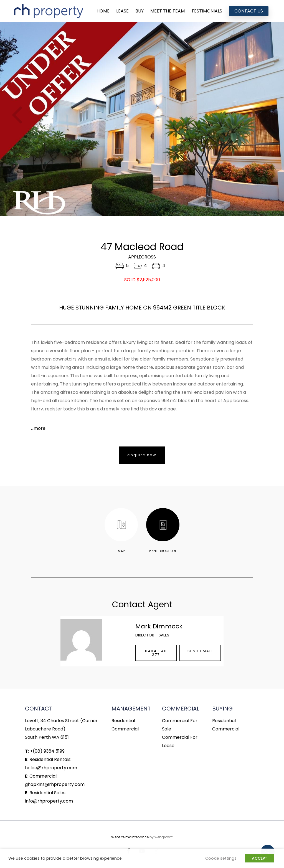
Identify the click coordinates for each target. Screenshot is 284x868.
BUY (140, 11)
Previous (17, 119)
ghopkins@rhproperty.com (55, 784)
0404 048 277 (156, 653)
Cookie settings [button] (221, 858)
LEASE (122, 11)
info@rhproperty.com (49, 801)
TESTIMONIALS (207, 11)
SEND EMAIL (200, 651)
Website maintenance (130, 837)
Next (267, 119)
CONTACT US (249, 11)
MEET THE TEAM (168, 11)
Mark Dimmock (159, 626)
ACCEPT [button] (260, 858)
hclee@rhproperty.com (51, 768)
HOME (103, 11)
